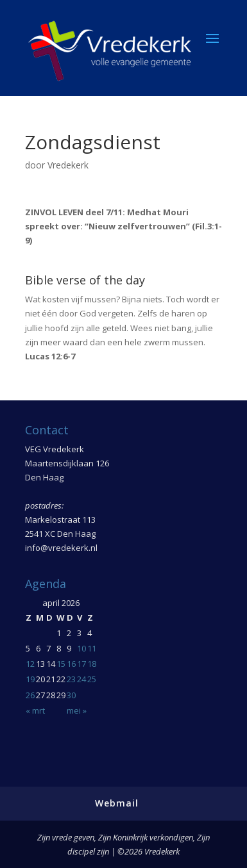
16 (71, 664)
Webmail (117, 803)
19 (30, 679)
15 (61, 664)
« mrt (35, 710)
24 (81, 679)
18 (92, 664)
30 (71, 695)
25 (92, 679)
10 (81, 648)
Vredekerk (68, 165)
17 (81, 664)
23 (71, 679)
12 (30, 664)
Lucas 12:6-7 (50, 356)
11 (92, 648)
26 (30, 695)
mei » (77, 710)
